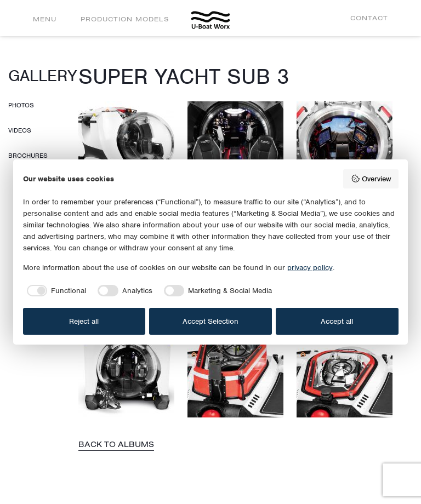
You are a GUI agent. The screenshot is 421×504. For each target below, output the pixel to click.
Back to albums (116, 444)
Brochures (28, 156)
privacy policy (310, 268)
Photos (21, 105)
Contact (369, 18)
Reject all (84, 321)
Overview (371, 179)
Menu (45, 19)
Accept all (337, 321)
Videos (20, 130)
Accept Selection (210, 321)
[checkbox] (55, 291)
